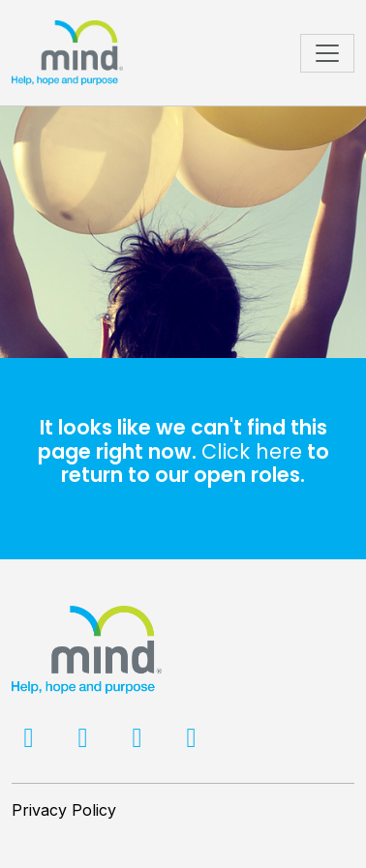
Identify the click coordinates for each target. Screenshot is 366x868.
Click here (252, 451)
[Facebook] (31, 741)
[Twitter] (85, 741)
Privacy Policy (64, 810)
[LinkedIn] (139, 741)
